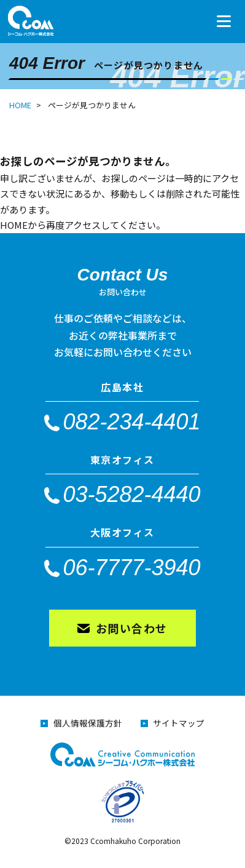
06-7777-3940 (131, 567)
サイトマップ (179, 723)
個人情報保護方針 (88, 723)
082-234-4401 (131, 421)
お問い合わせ (132, 628)
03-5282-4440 (131, 494)
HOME (20, 105)
